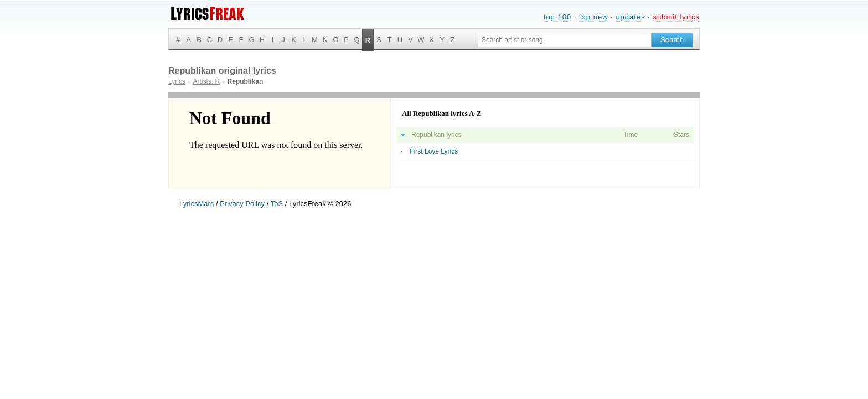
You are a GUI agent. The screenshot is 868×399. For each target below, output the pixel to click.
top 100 (557, 17)
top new (594, 17)
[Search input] (565, 40)
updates (630, 17)
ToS (277, 204)
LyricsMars (197, 204)
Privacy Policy (242, 204)
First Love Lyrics (434, 151)
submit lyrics (676, 17)
